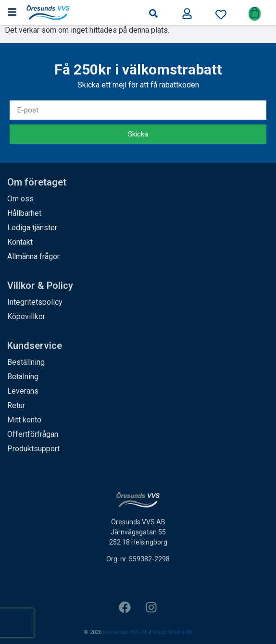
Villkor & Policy (40, 285)
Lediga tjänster (32, 228)
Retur (16, 405)
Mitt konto (24, 420)
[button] (153, 13)
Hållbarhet (24, 213)
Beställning (26, 362)
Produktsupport (33, 449)
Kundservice (35, 346)
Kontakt (20, 242)
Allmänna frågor (33, 256)
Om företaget (37, 182)
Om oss (20, 199)
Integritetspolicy (35, 302)
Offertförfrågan (33, 434)
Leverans (23, 391)
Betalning (23, 377)
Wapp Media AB (173, 633)
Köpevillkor (26, 316)
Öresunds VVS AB (125, 633)
